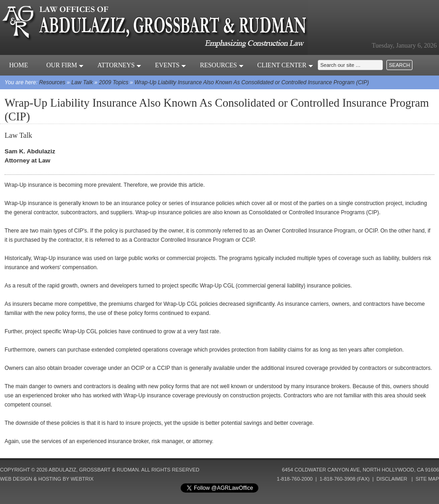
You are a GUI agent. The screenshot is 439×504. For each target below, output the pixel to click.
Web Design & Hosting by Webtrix (47, 479)
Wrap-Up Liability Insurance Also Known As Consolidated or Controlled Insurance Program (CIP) (252, 82)
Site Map (427, 479)
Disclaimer (392, 479)
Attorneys (119, 65)
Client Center (285, 65)
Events (171, 65)
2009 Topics (113, 82)
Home (19, 65)
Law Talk (82, 82)
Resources (222, 65)
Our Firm (65, 65)
